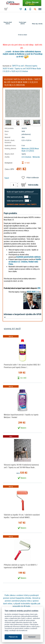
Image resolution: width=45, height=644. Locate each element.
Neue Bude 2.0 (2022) (30, 150)
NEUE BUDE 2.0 (33, 292)
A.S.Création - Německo (31, 157)
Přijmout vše (13, 637)
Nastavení (32, 637)
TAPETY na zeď (18, 66)
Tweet (7, 178)
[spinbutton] (13, 185)
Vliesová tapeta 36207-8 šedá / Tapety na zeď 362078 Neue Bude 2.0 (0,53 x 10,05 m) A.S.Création (22, 68)
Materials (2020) (28, 149)
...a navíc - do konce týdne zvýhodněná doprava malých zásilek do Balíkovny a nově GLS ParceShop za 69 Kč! (23, 54)
